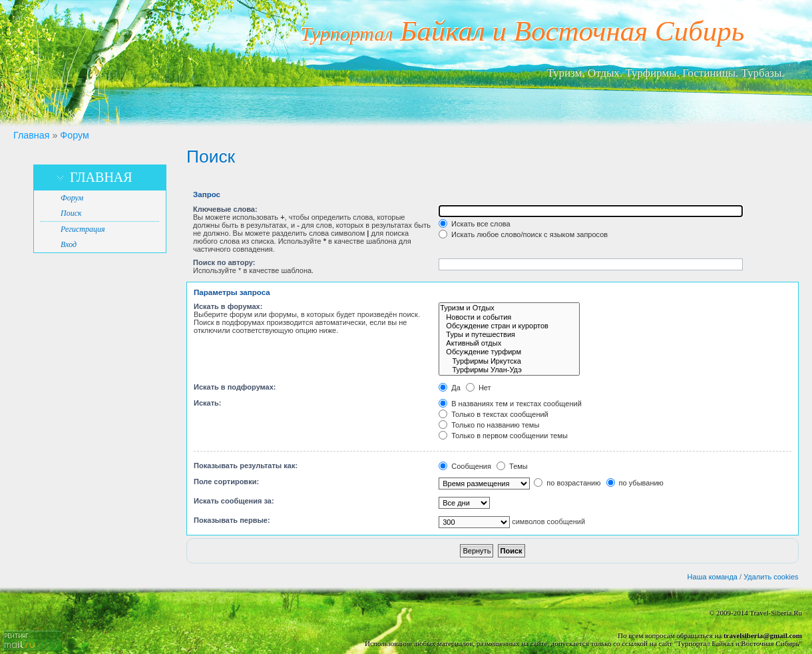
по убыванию (635, 483)
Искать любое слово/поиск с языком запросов (523, 234)
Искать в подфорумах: (235, 387)
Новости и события (509, 317)
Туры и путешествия (509, 335)
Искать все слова (475, 224)
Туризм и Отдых (509, 308)
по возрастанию (567, 483)
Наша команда (712, 577)
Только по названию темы (489, 425)
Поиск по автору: (224, 262)
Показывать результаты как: (246, 466)
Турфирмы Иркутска (509, 361)
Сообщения (465, 466)
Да (450, 388)
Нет (479, 388)
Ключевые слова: (225, 209)
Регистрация (83, 229)
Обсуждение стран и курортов (509, 326)
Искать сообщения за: (234, 501)
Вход (69, 244)
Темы (512, 466)
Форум (74, 135)
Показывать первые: (232, 520)
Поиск (71, 213)
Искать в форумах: (228, 306)
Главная (31, 135)
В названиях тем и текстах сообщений (510, 404)
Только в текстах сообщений (494, 414)
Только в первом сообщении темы (503, 436)
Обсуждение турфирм (509, 352)
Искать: (207, 403)
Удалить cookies (771, 577)
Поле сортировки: (226, 482)
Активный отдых (509, 343)
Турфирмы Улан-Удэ (509, 370)
